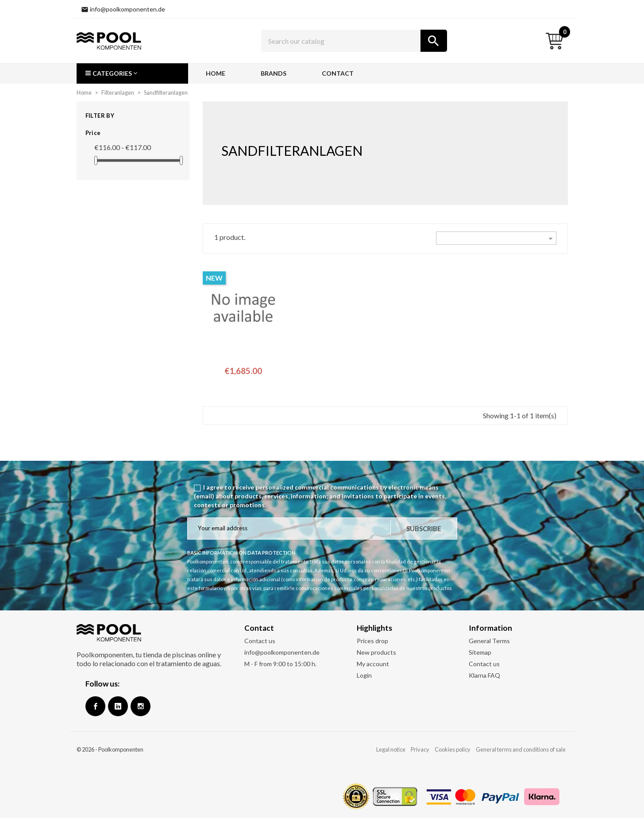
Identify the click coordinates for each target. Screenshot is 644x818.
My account (373, 664)
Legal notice (391, 749)
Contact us (260, 641)
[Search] (354, 41)
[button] (132, 73)
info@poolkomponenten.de (282, 652)
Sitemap (480, 652)
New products (376, 652)
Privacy (420, 749)
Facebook (95, 706)
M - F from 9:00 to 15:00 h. (280, 664)
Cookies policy (453, 749)
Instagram (141, 706)
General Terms (489, 641)
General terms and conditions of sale (521, 749)
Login (364, 675)
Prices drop (372, 641)
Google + (118, 706)
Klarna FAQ (484, 675)
